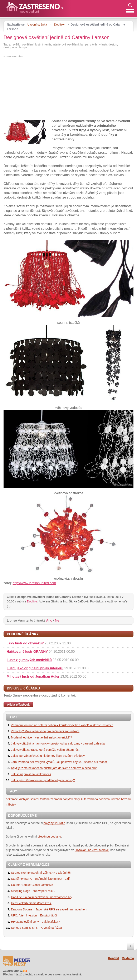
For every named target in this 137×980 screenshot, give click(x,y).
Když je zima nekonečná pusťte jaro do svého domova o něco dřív (54, 768)
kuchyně (24, 799)
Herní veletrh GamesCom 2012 (31, 903)
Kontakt (113, 958)
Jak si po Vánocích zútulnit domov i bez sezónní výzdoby (48, 756)
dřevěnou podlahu (49, 836)
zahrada (93, 799)
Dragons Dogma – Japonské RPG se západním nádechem (49, 909)
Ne (57, 620)
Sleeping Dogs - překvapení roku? (33, 891)
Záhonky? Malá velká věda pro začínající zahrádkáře (45, 731)
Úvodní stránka (37, 25)
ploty (77, 799)
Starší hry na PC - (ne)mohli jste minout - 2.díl (41, 879)
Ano (49, 620)
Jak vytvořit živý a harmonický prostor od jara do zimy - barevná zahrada (58, 743)
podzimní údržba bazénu (115, 799)
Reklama (128, 958)
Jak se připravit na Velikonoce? (31, 774)
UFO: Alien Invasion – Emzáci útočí (34, 915)
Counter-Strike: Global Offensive (32, 885)
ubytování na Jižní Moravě (92, 850)
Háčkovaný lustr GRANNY (27, 652)
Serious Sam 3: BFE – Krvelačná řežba (36, 928)
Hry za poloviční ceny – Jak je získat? (35, 922)
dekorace (12, 799)
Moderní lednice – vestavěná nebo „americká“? (41, 737)
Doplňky (59, 25)
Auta (84, 799)
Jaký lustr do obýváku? (25, 643)
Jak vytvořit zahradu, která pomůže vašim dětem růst (45, 750)
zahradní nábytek (62, 799)
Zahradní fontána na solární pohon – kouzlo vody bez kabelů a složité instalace (62, 725)
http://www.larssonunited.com (34, 583)
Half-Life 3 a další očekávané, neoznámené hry (42, 897)
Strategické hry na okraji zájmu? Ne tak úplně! (41, 873)
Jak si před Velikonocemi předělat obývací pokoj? (43, 780)
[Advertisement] (39, 88)
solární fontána (40, 799)
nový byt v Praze (54, 823)
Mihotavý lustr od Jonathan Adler (33, 676)
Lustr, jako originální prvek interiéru (35, 668)
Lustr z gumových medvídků (29, 660)
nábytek (11, 805)
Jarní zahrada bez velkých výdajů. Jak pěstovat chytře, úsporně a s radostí (59, 762)
